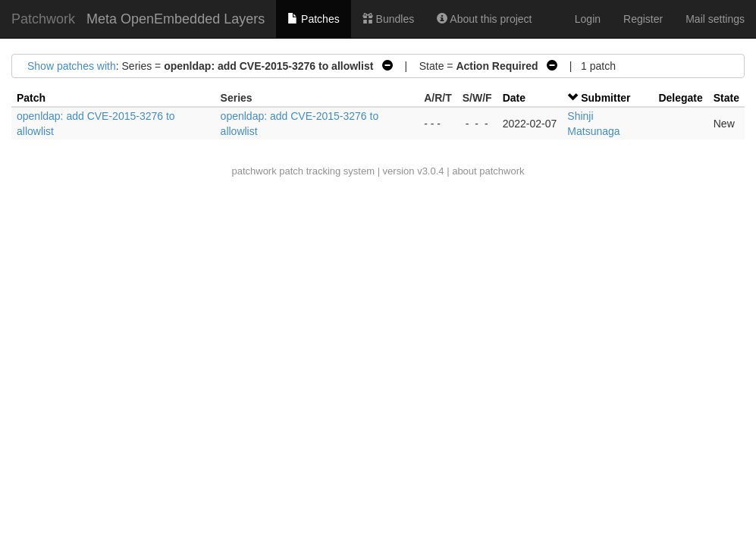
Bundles (388, 19)
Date (514, 98)
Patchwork (43, 19)
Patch (31, 98)
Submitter (605, 98)
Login (588, 19)
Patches (313, 19)
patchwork (254, 171)
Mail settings (715, 19)
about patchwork (488, 171)
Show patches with (72, 66)
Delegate (680, 98)
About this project (484, 19)
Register (643, 19)
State (726, 98)
